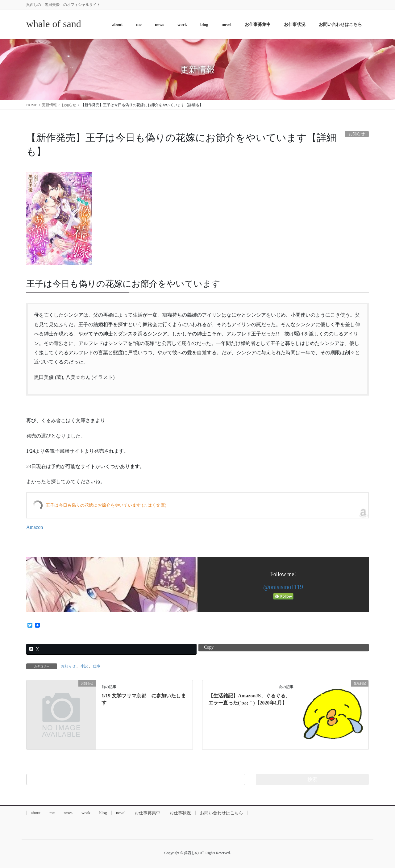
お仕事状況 (180, 813)
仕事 (97, 666)
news (68, 813)
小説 (84, 666)
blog (103, 813)
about (36, 813)
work (86, 813)
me (52, 813)
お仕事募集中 (148, 813)
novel (121, 813)
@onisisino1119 (283, 587)
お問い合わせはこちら (222, 813)
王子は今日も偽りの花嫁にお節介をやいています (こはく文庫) (106, 505)
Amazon (35, 527)
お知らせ (68, 666)
